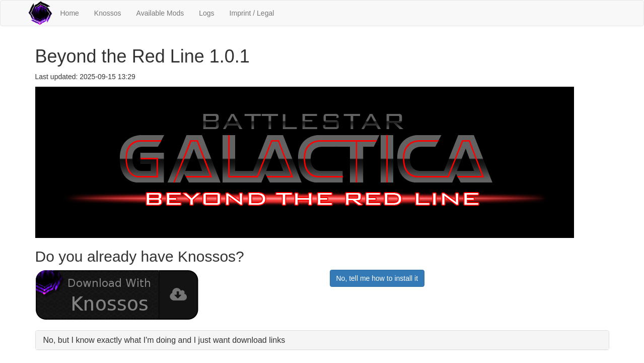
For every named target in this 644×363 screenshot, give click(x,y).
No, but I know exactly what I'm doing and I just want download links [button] (164, 340)
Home (70, 13)
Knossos (108, 13)
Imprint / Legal (252, 13)
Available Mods (160, 13)
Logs (206, 13)
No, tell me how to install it (377, 278)
